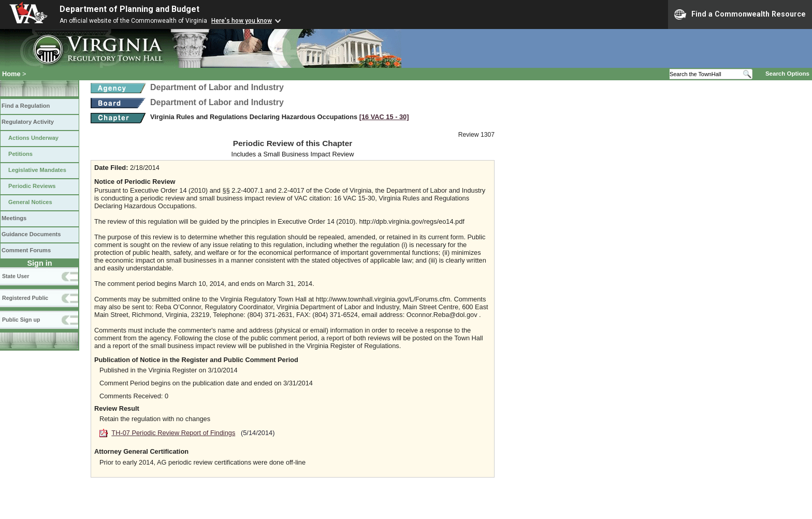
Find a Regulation (26, 106)
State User (16, 276)
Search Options (787, 74)
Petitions (20, 154)
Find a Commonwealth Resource (740, 15)
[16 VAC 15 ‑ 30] (384, 117)
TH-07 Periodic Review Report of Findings (173, 433)
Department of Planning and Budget (129, 9)
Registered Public (25, 298)
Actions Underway (33, 138)
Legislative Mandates (37, 170)
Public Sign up (21, 320)
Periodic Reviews (32, 186)
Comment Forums (26, 250)
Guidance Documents (31, 234)
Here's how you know (242, 21)
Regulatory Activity (28, 122)
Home (11, 74)
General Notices (30, 202)
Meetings (14, 218)
